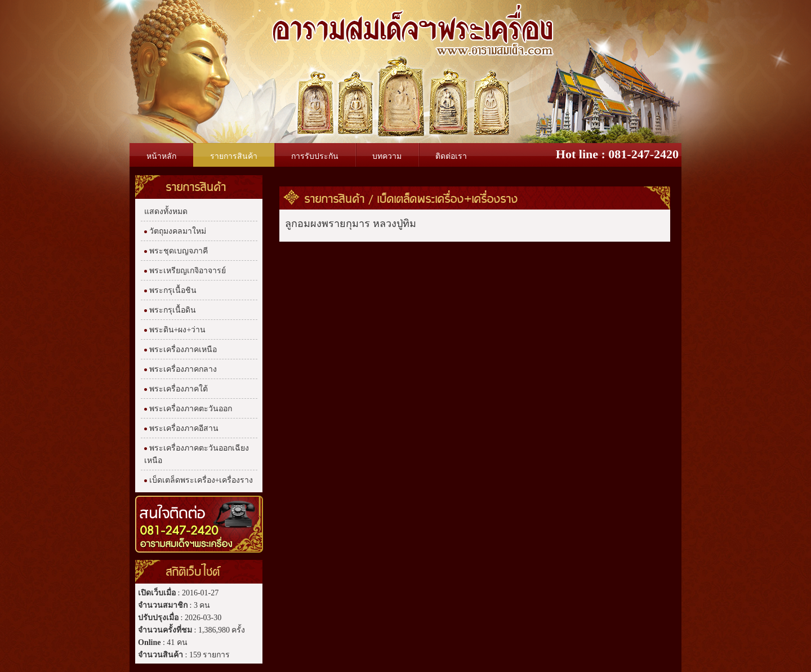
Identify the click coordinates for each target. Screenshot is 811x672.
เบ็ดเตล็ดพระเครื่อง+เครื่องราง (448, 198)
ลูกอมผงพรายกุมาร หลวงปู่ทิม (351, 224)
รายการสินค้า (335, 198)
